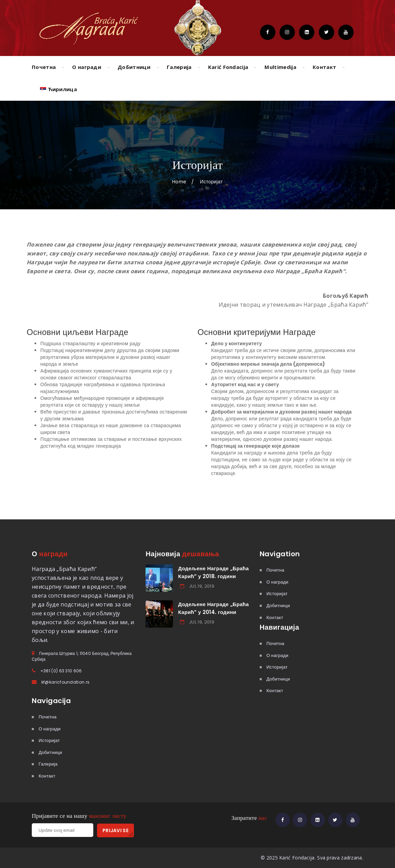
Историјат (277, 594)
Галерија (179, 67)
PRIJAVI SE (115, 830)
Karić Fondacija (228, 67)
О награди (87, 67)
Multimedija (280, 67)
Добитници (134, 67)
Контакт (324, 67)
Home (179, 182)
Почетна (44, 67)
